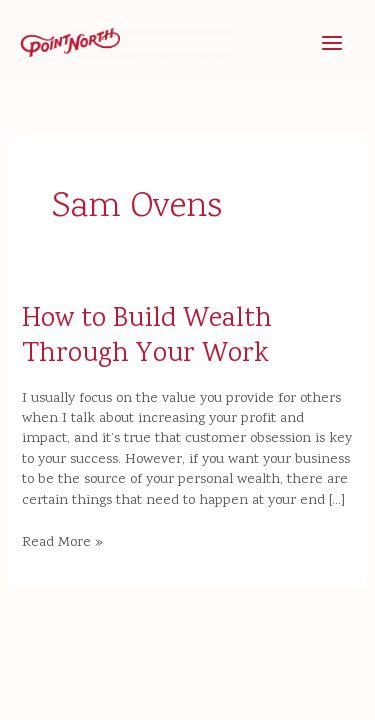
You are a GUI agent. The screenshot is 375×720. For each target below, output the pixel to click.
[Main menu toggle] (332, 43)
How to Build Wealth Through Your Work (147, 338)
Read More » (62, 543)
